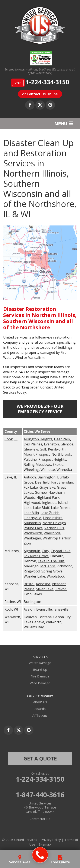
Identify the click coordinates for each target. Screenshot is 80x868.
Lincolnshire (53, 518)
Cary (45, 551)
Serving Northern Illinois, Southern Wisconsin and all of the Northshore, (40, 71)
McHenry (48, 566)
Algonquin (32, 551)
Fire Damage (40, 676)
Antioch (30, 477)
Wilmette (48, 470)
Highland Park (48, 498)
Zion (27, 543)
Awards (40, 709)
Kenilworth (57, 449)
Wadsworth (33, 533)
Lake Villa (31, 513)
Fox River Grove (36, 556)
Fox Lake (31, 487)
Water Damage (40, 663)
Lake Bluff (41, 508)
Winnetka (64, 470)
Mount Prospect (37, 454)
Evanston (51, 444)
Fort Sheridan (62, 482)
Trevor (61, 589)
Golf (43, 449)
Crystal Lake (61, 551)
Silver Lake (45, 589)
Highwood (32, 503)
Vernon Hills (54, 528)
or (40, 94)
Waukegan (32, 538)
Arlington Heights (38, 439)
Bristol (29, 584)
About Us (40, 702)
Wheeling (31, 470)
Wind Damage (40, 683)
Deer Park (62, 439)
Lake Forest (60, 508)
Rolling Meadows (37, 464)
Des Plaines (33, 444)
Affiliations (40, 715)
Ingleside (49, 503)
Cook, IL (11, 439)
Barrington (47, 477)
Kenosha (43, 584)
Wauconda (52, 533)
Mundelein (32, 523)
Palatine (30, 459)
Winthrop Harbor (57, 538)
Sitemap (45, 844)
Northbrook (61, 454)
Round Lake (33, 528)
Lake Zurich (50, 513)
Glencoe (67, 444)
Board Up (40, 669)
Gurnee (41, 492)
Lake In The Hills (51, 561)
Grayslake (47, 487)
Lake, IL (11, 477)
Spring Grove (52, 571)
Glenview (31, 449)
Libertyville (32, 518)
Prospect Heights (52, 459)
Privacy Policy (51, 840)
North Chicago (54, 523)
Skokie (58, 464)
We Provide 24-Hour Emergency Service (40, 409)
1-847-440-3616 (40, 795)
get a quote (40, 758)
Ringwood (32, 571)
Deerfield (42, 482)
